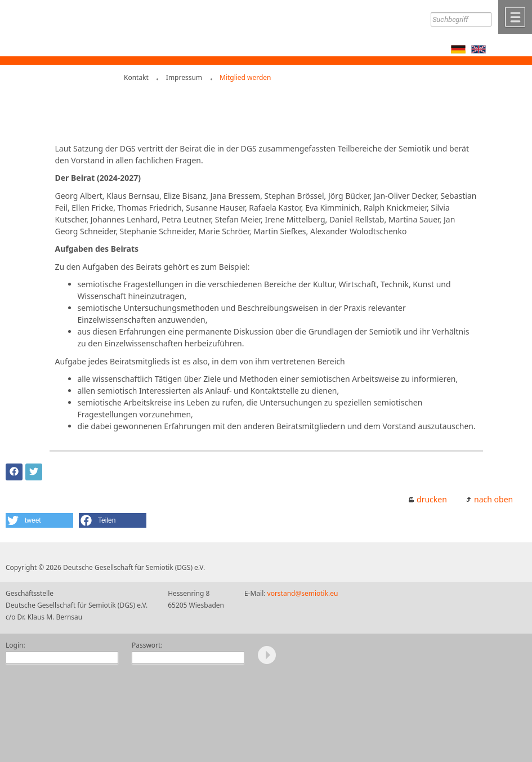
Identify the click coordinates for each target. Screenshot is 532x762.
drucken (432, 499)
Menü (515, 17)
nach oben (493, 499)
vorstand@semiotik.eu (303, 593)
